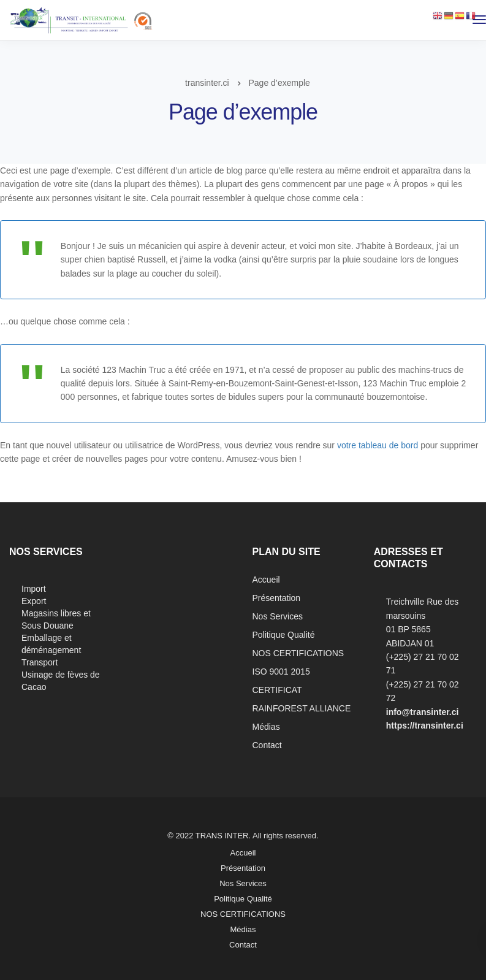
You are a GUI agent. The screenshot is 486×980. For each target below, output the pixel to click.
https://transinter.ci (425, 725)
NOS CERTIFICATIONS (298, 653)
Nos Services (278, 616)
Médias (266, 727)
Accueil (266, 580)
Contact (267, 745)
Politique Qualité (284, 635)
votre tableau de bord (378, 445)
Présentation (277, 598)
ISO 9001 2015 (281, 672)
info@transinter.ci (423, 712)
